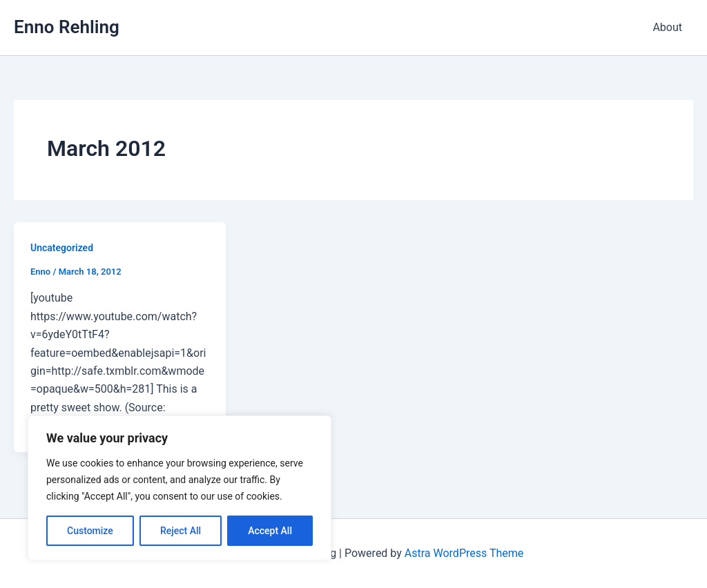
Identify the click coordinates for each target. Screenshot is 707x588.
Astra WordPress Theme (464, 553)
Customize (90, 531)
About (667, 27)
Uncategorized (62, 248)
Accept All (270, 531)
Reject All (181, 531)
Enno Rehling (67, 27)
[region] (180, 488)
